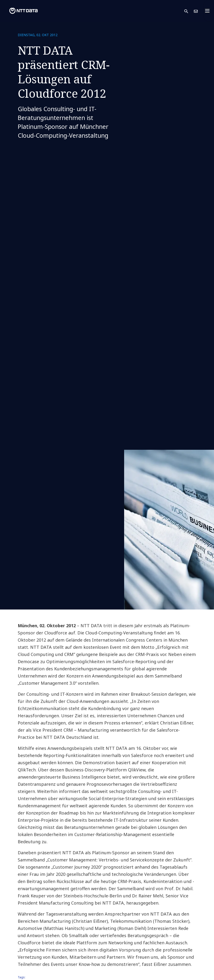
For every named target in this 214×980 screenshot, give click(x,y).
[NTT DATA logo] (20, 11)
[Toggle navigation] (209, 11)
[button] (189, 11)
